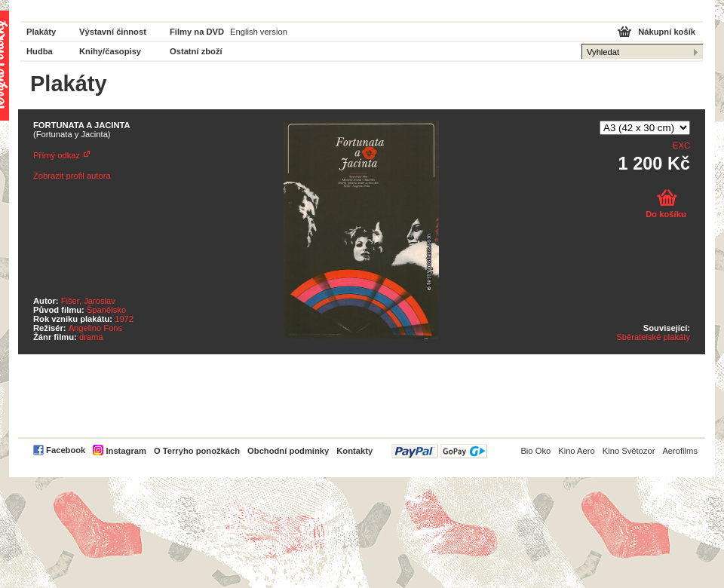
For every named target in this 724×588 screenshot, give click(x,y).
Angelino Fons (96, 328)
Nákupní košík (667, 32)
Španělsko (106, 310)
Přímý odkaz (57, 155)
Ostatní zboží (196, 51)
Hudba (40, 51)
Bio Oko (535, 451)
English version (259, 32)
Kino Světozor (629, 451)
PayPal (439, 451)
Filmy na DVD (197, 32)
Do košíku (666, 214)
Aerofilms (680, 451)
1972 (124, 319)
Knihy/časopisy (110, 51)
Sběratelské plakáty (653, 337)
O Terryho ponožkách (197, 451)
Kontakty (354, 451)
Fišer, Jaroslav (88, 301)
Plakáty (41, 32)
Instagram (126, 451)
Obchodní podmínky (288, 451)
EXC (681, 145)
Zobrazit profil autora (72, 176)
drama (91, 337)
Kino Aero (577, 451)
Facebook (66, 450)
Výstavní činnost (113, 32)
